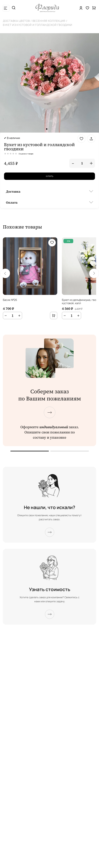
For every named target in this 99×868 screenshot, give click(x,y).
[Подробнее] (50, 532)
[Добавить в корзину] (54, 316)
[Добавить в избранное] (81, 139)
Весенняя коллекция (49, 21)
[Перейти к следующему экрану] (50, 412)
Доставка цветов (16, 21)
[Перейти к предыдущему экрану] (30, 451)
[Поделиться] (91, 139)
